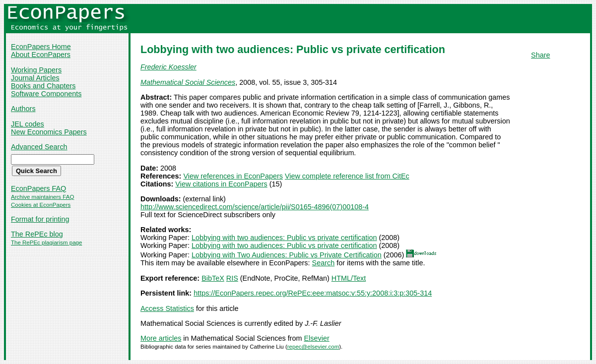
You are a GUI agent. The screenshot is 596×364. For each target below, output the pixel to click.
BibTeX (213, 278)
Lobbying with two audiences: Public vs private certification (284, 238)
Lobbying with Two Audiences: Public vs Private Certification (287, 255)
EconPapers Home (41, 47)
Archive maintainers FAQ (42, 197)
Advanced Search (39, 147)
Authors (23, 109)
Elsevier (317, 338)
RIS (232, 278)
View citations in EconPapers (221, 184)
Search (324, 263)
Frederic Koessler (168, 67)
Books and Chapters (43, 86)
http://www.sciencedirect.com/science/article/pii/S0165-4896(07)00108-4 (255, 207)
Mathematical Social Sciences (188, 82)
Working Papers (36, 70)
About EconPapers (41, 55)
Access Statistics (167, 308)
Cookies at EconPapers (41, 205)
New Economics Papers (49, 132)
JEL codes (28, 124)
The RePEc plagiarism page (46, 243)
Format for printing (40, 219)
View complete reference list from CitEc (347, 176)
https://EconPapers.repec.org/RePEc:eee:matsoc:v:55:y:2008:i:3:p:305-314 (313, 293)
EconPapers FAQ (38, 188)
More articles (161, 338)
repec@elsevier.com (313, 347)
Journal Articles (35, 78)
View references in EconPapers (233, 176)
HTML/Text (349, 278)
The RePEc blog (37, 234)
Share (540, 55)
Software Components (46, 94)
